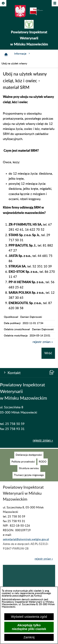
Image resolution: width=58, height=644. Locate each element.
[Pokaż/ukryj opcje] (3, 3)
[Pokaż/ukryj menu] (55, 3)
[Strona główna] (6, 55)
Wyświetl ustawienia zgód (29, 617)
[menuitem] (29, 458)
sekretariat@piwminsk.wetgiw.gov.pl (26, 543)
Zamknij (29, 637)
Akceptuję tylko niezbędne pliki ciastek (29, 627)
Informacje (22, 54)
